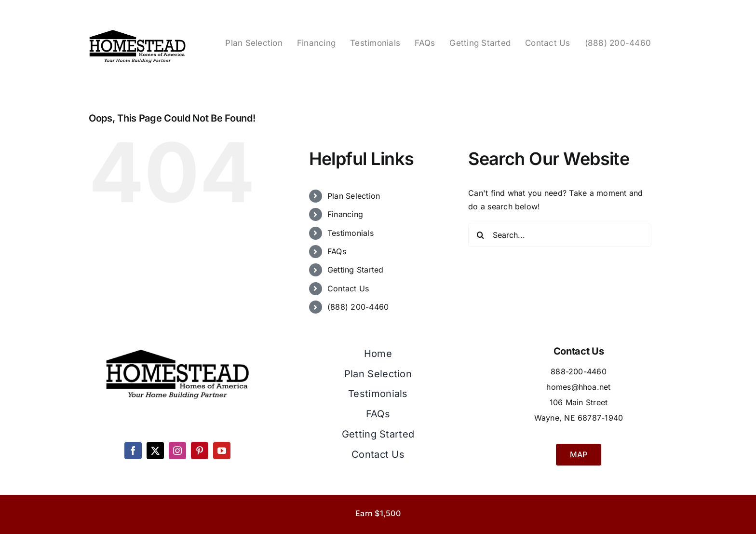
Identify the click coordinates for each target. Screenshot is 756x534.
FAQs (337, 251)
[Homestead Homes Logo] (137, 31)
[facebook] (133, 451)
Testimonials (351, 233)
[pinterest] (200, 451)
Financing (345, 214)
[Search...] (560, 235)
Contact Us (348, 288)
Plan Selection (354, 196)
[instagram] (177, 451)
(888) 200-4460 (358, 307)
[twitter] (155, 451)
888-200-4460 (579, 371)
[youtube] (222, 451)
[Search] (480, 235)
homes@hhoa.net (578, 387)
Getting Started (356, 270)
